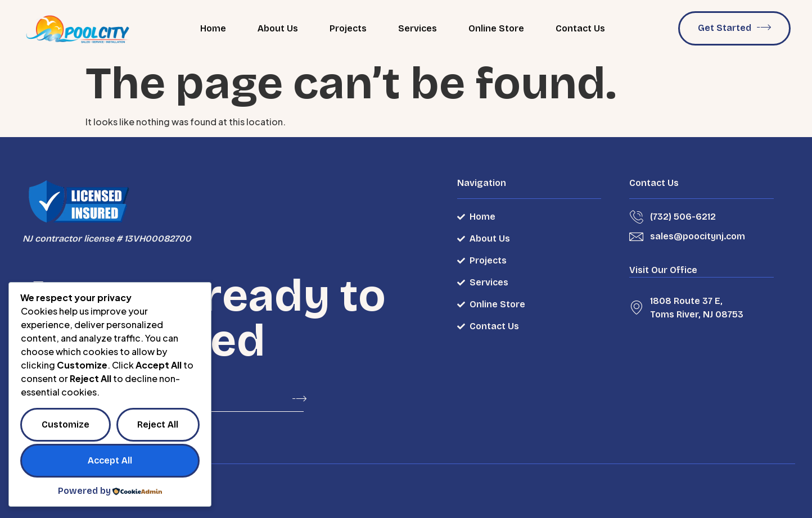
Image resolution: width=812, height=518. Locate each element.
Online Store (496, 28)
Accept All (110, 460)
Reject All (158, 424)
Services (418, 28)
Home (213, 28)
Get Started (734, 27)
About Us (278, 28)
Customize (66, 424)
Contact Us (580, 28)
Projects (348, 28)
